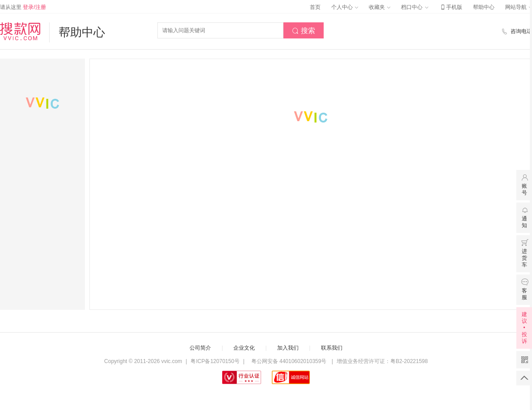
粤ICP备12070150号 (215, 361)
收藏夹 (380, 7)
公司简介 (200, 348)
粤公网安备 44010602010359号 (289, 361)
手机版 (451, 7)
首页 (315, 7)
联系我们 (332, 348)
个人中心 (345, 7)
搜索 (304, 31)
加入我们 (288, 348)
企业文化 (244, 348)
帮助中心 (484, 7)
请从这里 (23, 7)
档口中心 (414, 7)
